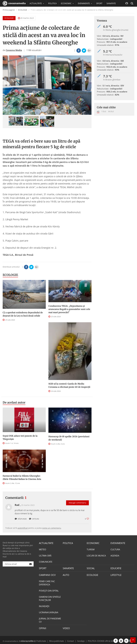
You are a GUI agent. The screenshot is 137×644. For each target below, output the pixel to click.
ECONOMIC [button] (67, 3)
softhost (32, 639)
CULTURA (115, 549)
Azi (98, 111)
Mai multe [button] (35, 17)
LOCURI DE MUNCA (96, 555)
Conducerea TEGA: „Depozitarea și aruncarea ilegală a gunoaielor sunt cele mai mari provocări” (69, 309)
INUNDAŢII (44, 605)
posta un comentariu (52, 528)
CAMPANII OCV (46, 574)
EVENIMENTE (117, 543)
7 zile (104, 111)
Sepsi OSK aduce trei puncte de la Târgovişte (20, 437)
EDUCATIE (45, 10)
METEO (42, 549)
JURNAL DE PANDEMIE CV (50, 619)
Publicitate (44, 639)
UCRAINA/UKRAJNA (49, 611)
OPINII (42, 627)
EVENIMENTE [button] (85, 3)
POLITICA (52, 3)
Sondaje (80, 639)
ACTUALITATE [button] (37, 3)
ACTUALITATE (45, 543)
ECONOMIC (92, 543)
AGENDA (115, 555)
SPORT (99, 3)
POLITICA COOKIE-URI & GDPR (98, 639)
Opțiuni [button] (34, 519)
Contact (71, 639)
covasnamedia (14, 3)
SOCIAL (33, 10)
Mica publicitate (58, 639)
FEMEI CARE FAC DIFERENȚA (47, 582)
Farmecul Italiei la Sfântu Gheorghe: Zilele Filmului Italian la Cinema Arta (22, 477)
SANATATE (111, 3)
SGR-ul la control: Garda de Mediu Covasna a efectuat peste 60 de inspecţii (69, 385)
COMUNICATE (46, 561)
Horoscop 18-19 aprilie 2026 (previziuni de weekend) (69, 438)
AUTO (66, 574)
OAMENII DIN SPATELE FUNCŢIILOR (50, 597)
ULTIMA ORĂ (45, 555)
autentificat (23, 528)
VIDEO (66, 627)
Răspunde (21, 519)
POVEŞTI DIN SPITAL (49, 590)
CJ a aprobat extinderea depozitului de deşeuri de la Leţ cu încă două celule (23, 314)
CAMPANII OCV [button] (62, 10)
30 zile (111, 111)
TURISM (91, 549)
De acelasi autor (14, 402)
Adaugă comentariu (77, 500)
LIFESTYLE (115, 574)
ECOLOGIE (10, 275)
